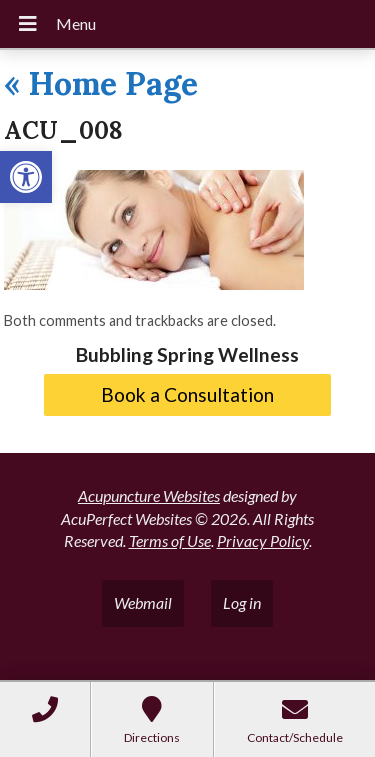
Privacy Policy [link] (263, 540)
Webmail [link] (143, 602)
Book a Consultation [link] (187, 394)
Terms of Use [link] (170, 540)
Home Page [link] (101, 83)
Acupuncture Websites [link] (149, 495)
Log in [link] (242, 602)
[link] (26, 177)
